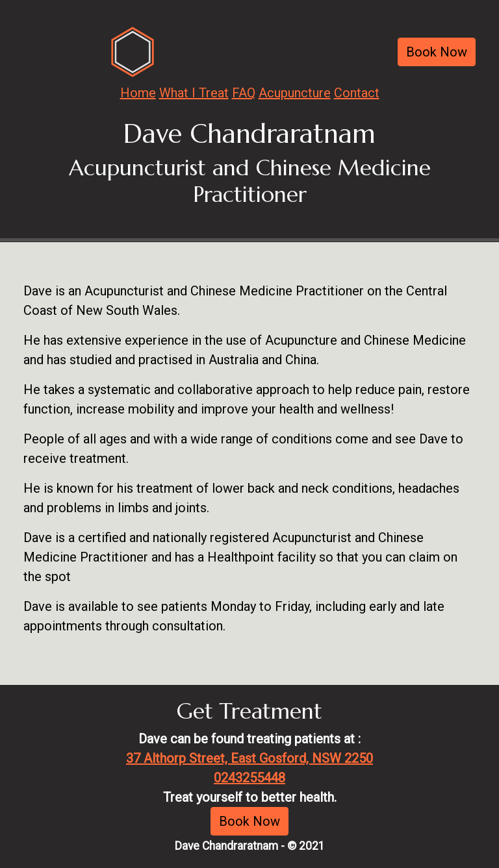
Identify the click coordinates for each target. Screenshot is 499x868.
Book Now (437, 52)
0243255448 (249, 778)
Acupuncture (295, 93)
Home (138, 93)
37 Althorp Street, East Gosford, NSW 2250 (249, 758)
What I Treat (194, 93)
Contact (357, 93)
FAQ (244, 93)
